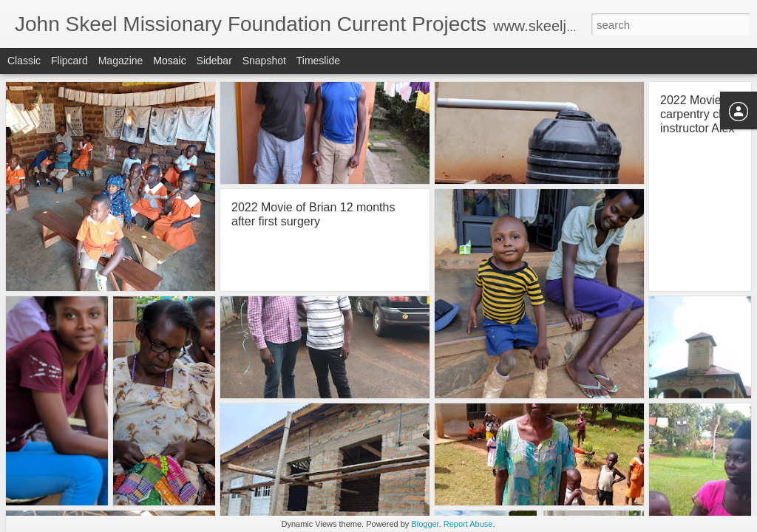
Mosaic (169, 61)
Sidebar (214, 61)
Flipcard (69, 61)
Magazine (121, 61)
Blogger (425, 524)
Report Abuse (468, 524)
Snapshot (264, 61)
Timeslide (318, 61)
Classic (24, 61)
